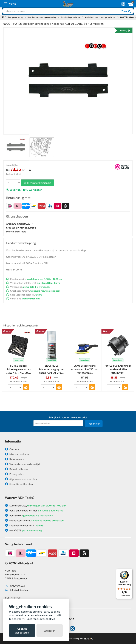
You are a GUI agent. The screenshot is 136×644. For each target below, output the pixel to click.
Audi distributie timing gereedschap (101, 17)
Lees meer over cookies (41, 619)
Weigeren (50, 630)
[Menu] (130, 571)
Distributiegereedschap (71, 17)
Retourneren (15, 459)
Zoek (126, 12)
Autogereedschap (16, 17)
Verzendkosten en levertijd (22, 464)
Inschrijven (94, 424)
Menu (10, 4)
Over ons (12, 449)
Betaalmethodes (17, 469)
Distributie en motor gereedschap (42, 17)
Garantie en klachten (19, 484)
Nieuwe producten (18, 454)
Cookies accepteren (22, 630)
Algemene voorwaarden (21, 479)
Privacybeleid (15, 474)
